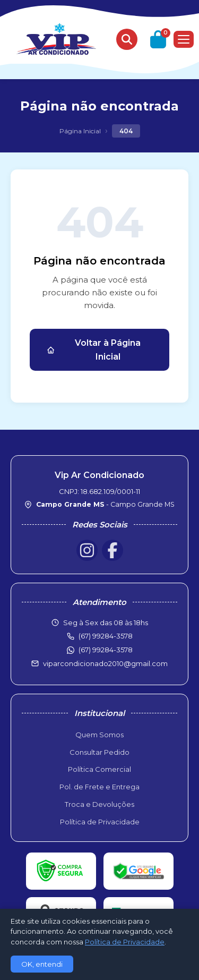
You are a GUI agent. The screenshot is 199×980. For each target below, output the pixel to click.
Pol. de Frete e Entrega (99, 787)
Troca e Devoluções (99, 804)
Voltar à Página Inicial (94, 350)
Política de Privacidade (100, 822)
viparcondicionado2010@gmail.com (105, 663)
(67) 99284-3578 (106, 650)
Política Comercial (99, 769)
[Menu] (184, 39)
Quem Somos (99, 735)
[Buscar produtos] (127, 39)
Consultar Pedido (99, 752)
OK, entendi (42, 964)
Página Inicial (80, 131)
